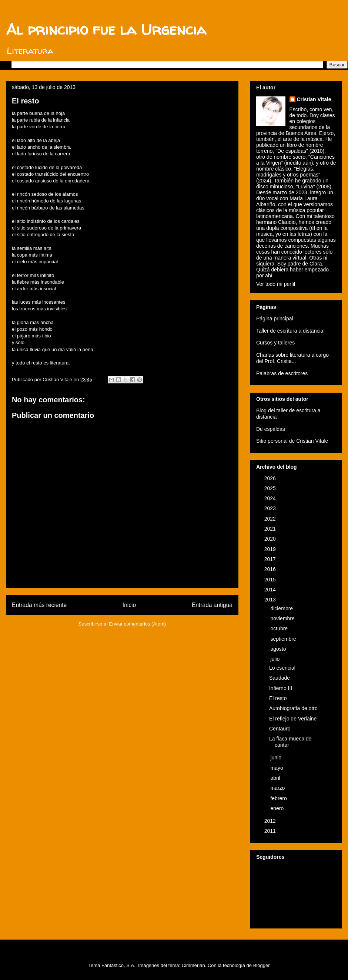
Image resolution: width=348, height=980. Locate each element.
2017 (271, 559)
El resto (278, 698)
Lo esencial (282, 668)
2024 (271, 498)
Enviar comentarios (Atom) (137, 624)
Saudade (280, 678)
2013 (271, 600)
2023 (271, 508)
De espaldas (271, 429)
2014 (271, 590)
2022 (271, 519)
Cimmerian (193, 965)
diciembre (282, 608)
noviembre (283, 618)
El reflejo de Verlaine (293, 719)
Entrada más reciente (39, 605)
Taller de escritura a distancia (290, 331)
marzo (278, 788)
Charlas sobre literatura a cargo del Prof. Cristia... (292, 358)
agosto (279, 649)
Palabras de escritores (282, 373)
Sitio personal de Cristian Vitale (292, 441)
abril (276, 778)
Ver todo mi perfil (276, 284)
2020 (271, 539)
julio (276, 659)
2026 (271, 478)
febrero (279, 798)
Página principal (275, 319)
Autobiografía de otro (293, 708)
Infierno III (281, 688)
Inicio (129, 605)
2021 (271, 529)
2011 (271, 831)
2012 (271, 821)
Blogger (261, 965)
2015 (271, 580)
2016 (271, 569)
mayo (277, 768)
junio (276, 758)
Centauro (280, 729)
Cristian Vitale (314, 99)
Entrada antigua (212, 605)
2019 (271, 549)
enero (278, 808)
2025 (271, 488)
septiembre (284, 639)
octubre (280, 628)
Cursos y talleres (275, 343)
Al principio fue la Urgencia (106, 29)
